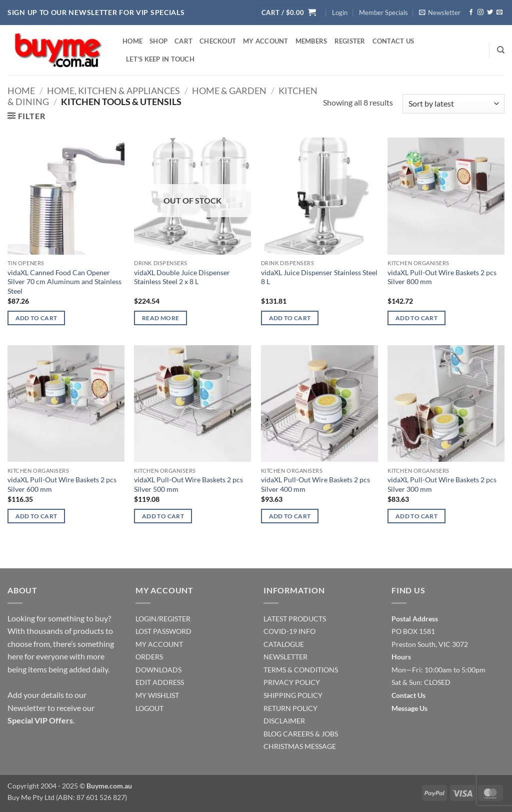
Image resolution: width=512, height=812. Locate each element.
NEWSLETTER (285, 657)
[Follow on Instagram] (480, 13)
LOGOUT (149, 708)
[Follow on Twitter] (490, 13)
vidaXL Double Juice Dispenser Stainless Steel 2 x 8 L (182, 277)
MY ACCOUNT (159, 644)
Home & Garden (229, 91)
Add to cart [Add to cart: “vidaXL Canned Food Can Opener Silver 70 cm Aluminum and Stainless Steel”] (36, 318)
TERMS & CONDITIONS (301, 670)
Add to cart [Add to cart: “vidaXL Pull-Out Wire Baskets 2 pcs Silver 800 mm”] (416, 318)
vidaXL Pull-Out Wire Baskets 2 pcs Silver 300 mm (442, 484)
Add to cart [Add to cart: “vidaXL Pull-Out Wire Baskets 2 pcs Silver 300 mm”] (416, 516)
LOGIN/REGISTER (163, 619)
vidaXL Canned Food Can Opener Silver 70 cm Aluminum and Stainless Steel (64, 282)
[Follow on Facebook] (471, 13)
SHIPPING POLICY (293, 695)
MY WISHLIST (157, 695)
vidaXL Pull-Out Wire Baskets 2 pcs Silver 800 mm (442, 277)
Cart (183, 41)
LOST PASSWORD (163, 631)
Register (350, 41)
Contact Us (393, 41)
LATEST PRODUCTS (295, 619)
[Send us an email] (499, 13)
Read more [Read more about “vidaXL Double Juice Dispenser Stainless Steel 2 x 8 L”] (160, 318)
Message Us (409, 708)
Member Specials (383, 13)
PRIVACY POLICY (292, 682)
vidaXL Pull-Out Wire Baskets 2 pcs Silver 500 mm (188, 484)
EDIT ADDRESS (160, 682)
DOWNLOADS (158, 670)
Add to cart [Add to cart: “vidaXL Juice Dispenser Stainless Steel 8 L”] (290, 318)
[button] (288, 13)
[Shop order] (453, 104)
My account (266, 41)
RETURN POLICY (290, 708)
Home (132, 41)
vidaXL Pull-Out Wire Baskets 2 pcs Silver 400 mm (315, 484)
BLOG (272, 734)
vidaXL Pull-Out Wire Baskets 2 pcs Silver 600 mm (62, 484)
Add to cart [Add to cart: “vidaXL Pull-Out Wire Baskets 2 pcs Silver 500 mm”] (163, 516)
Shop (158, 41)
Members (311, 41)
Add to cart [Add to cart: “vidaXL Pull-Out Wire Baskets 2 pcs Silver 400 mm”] (290, 516)
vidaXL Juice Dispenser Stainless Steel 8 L (319, 277)
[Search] (501, 50)
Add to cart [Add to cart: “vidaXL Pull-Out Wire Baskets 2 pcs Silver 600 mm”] (36, 516)
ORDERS (149, 657)
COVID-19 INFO (289, 631)
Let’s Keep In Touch (160, 59)
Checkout (218, 41)
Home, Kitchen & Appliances (113, 91)
